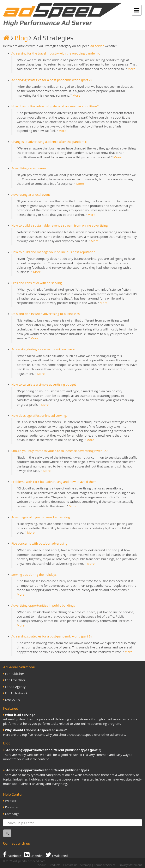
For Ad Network (16, 693)
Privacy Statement (130, 865)
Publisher (12, 807)
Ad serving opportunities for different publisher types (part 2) (54, 750)
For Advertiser (15, 680)
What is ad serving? (20, 715)
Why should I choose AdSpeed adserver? (36, 730)
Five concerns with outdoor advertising (39, 543)
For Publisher (15, 674)
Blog (21, 38)
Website (11, 801)
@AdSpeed (57, 855)
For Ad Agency (15, 687)
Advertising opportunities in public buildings (43, 605)
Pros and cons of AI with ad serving (37, 283)
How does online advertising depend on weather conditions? (55, 106)
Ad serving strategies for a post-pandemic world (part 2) (52, 80)
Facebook (12, 855)
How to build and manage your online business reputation (53, 252)
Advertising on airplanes (29, 168)
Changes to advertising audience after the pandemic (49, 142)
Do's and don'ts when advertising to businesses (46, 314)
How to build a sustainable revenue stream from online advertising (60, 225)
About (42, 865)
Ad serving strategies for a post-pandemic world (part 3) (52, 636)
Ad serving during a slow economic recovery (43, 349)
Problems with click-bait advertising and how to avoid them (54, 482)
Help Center (13, 794)
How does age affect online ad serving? (39, 415)
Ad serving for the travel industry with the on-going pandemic (56, 53)
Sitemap (86, 865)
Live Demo (13, 699)
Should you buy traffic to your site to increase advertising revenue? (59, 451)
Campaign (12, 814)
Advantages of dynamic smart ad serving (41, 517)
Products (54, 865)
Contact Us (70, 865)
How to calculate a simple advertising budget (44, 384)
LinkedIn (34, 855)
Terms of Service (105, 865)
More (131, 69)
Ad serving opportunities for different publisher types (48, 770)
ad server (97, 46)
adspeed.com (37, 861)
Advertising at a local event (31, 194)
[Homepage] (6, 38)
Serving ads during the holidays (34, 574)
